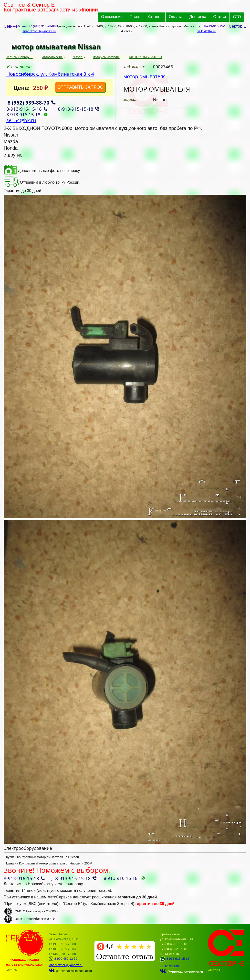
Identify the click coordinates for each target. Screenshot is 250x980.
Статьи (220, 17)
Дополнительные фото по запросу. (42, 171)
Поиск (135, 17)
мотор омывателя (106, 57)
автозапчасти (52, 57)
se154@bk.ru (207, 31)
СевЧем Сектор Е (19, 57)
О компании (112, 17)
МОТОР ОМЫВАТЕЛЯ (146, 57)
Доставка (198, 17)
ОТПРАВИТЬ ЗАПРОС (80, 87)
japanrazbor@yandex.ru (39, 31)
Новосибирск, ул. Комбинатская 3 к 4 (50, 74)
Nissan (78, 57)
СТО (237, 17)
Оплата (176, 17)
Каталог (155, 17)
